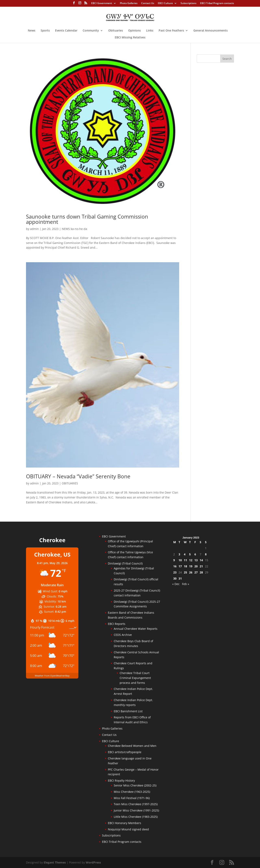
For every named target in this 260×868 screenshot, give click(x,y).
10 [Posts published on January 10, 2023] (180, 560)
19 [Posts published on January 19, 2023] (191, 566)
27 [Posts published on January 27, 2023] (196, 572)
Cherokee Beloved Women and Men (132, 746)
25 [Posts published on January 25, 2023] (185, 572)
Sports (45, 31)
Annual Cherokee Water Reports (136, 629)
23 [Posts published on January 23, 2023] (175, 572)
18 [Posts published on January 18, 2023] (185, 566)
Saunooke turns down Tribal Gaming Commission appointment (87, 219)
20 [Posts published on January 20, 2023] (196, 566)
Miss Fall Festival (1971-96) (132, 798)
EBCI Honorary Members (125, 823)
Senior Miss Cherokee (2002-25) (135, 785)
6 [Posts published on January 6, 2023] (195, 554)
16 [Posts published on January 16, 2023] (175, 566)
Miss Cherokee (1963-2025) (132, 792)
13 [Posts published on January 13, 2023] (196, 560)
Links (150, 31)
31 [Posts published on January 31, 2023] (180, 578)
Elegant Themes (55, 862)
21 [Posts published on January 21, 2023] (201, 566)
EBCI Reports (117, 624)
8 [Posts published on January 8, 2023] (206, 554)
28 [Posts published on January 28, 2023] (201, 572)
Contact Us (148, 3)
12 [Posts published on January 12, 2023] (191, 560)
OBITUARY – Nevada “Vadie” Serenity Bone (78, 476)
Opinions (134, 31)
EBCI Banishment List (128, 711)
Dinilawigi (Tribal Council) (125, 563)
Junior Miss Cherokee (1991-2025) (136, 810)
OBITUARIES (70, 483)
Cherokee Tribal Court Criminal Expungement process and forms (135, 678)
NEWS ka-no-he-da (74, 229)
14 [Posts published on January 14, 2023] (201, 560)
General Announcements (211, 31)
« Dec (176, 584)
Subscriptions (188, 3)
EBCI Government (102, 3)
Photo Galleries (129, 3)
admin (34, 229)
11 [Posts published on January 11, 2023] (185, 560)
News (32, 31)
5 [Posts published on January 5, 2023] (190, 554)
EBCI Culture (165, 3)
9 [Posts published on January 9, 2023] (174, 560)
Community (91, 31)
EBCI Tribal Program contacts (217, 3)
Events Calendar (66, 31)
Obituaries (116, 31)
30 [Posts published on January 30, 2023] (175, 578)
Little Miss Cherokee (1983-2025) (136, 817)
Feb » (186, 584)
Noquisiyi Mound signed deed (128, 829)
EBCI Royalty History (121, 780)
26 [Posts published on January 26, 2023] (191, 572)
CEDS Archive (123, 635)
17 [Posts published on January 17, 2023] (180, 566)
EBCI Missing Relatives (130, 38)
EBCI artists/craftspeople (125, 752)
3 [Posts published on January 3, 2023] (179, 554)
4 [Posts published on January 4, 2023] (185, 554)
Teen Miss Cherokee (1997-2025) (136, 804)
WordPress (93, 862)
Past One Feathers (171, 31)
